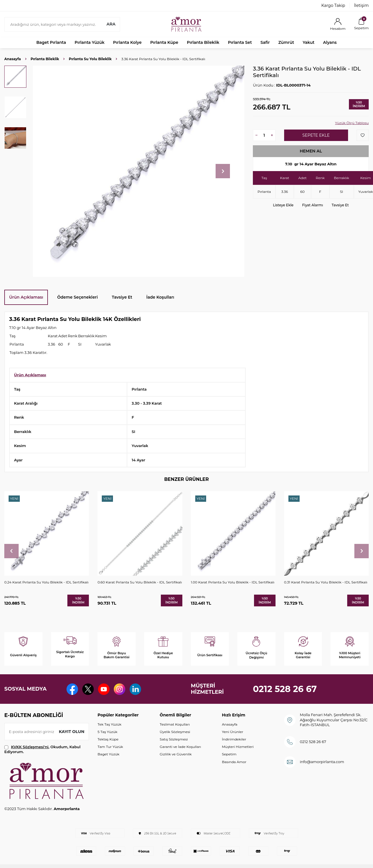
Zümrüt (286, 42)
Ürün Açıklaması (26, 297)
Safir (265, 42)
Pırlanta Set (240, 42)
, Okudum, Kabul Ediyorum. (42, 749)
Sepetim (229, 754)
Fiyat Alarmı (313, 205)
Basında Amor (234, 762)
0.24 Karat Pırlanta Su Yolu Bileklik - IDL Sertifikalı (46, 582)
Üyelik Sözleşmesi (175, 732)
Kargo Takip (333, 5)
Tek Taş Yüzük (109, 724)
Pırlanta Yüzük (89, 42)
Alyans (330, 42)
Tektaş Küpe (108, 739)
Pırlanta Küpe (164, 42)
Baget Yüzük (108, 754)
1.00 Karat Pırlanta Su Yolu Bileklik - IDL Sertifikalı (233, 582)
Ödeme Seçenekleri (77, 297)
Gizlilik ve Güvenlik (176, 754)
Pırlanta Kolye (127, 42)
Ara (111, 24)
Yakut (309, 42)
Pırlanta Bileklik (203, 42)
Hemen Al (311, 151)
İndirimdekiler (234, 739)
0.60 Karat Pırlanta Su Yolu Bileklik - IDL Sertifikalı (140, 582)
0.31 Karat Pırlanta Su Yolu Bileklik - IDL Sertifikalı (326, 582)
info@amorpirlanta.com (322, 762)
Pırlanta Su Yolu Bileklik (90, 59)
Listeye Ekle (283, 205)
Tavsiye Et (340, 205)
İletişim (361, 5)
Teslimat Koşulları (175, 724)
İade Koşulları (160, 297)
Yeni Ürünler (233, 732)
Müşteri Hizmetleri (238, 747)
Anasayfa (13, 59)
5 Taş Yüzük (107, 732)
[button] (223, 171)
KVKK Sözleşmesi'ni (30, 747)
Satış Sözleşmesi (174, 739)
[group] (139, 171)
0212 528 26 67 (285, 689)
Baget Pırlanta (51, 42)
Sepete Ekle (316, 135)
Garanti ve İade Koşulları (180, 747)
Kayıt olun (72, 732)
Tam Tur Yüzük (110, 747)
